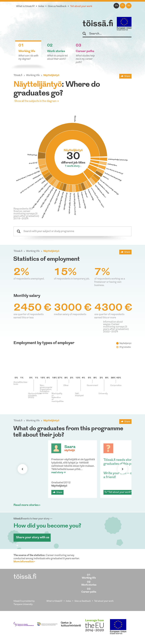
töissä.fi (98, 24)
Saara (70, 447)
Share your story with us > (33, 539)
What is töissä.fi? (25, 6)
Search (86, 34)
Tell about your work (81, 6)
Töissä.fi (18, 75)
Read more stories (26, 505)
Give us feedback (57, 6)
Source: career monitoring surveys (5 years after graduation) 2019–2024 (26, 215)
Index (41, 6)
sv (129, 6)
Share (127, 76)
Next (123, 469)
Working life (33, 75)
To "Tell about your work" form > (122, 492)
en (116, 6)
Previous (22, 469)
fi (123, 6)
